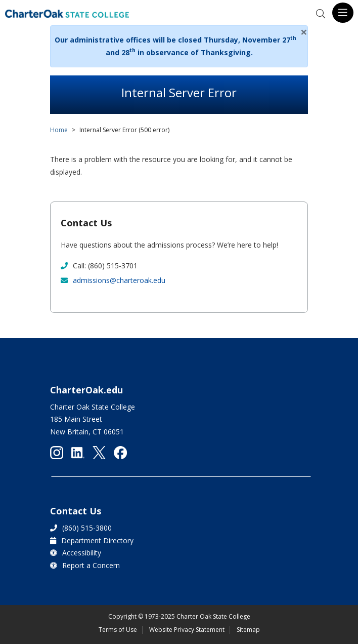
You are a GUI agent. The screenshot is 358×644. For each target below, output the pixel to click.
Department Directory (97, 540)
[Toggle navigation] (343, 13)
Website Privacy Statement (187, 630)
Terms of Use (118, 630)
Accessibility (82, 553)
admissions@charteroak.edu (119, 280)
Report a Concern (91, 565)
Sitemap (248, 630)
